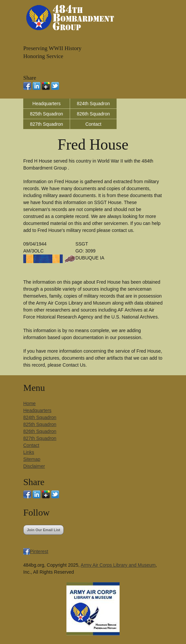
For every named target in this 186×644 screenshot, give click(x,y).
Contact (93, 124)
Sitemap (32, 459)
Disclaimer (34, 466)
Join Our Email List (44, 530)
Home (29, 403)
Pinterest (39, 551)
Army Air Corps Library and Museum (118, 565)
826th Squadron (93, 114)
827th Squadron (46, 124)
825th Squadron (46, 114)
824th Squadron (93, 104)
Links (29, 452)
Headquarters (47, 104)
